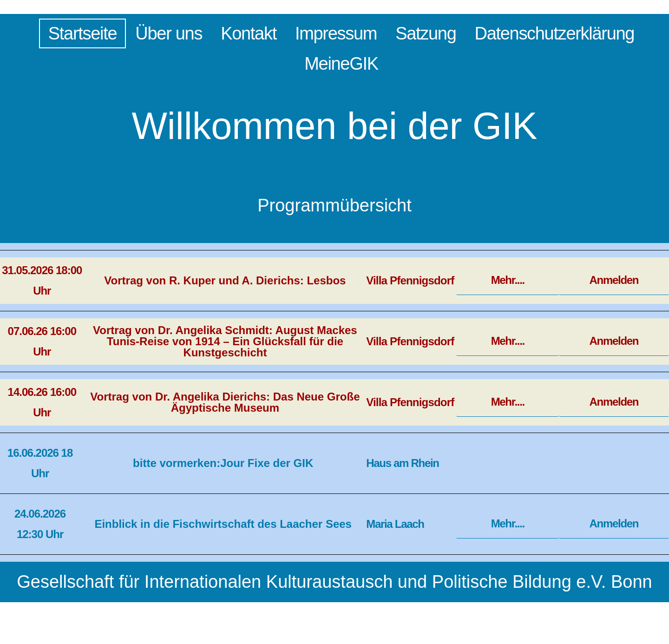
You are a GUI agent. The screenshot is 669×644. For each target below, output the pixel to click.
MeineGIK (341, 64)
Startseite (83, 33)
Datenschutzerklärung (554, 33)
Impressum (336, 33)
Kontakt (249, 33)
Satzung (426, 33)
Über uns (169, 33)
